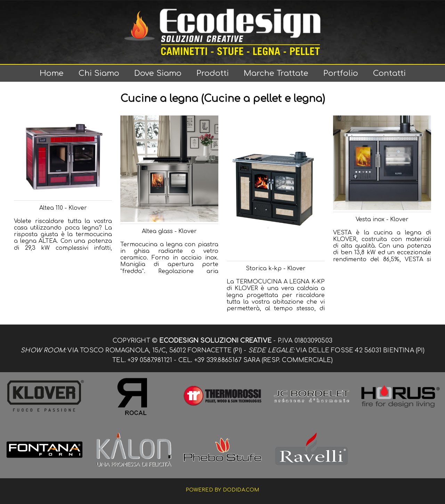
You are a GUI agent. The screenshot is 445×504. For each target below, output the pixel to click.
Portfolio (341, 73)
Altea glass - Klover (169, 231)
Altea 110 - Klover (63, 208)
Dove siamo (158, 73)
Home (52, 73)
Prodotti (213, 73)
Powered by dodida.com (222, 490)
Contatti (389, 73)
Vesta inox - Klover (382, 219)
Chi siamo (99, 73)
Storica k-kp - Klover (276, 269)
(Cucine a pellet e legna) (263, 99)
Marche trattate (276, 73)
